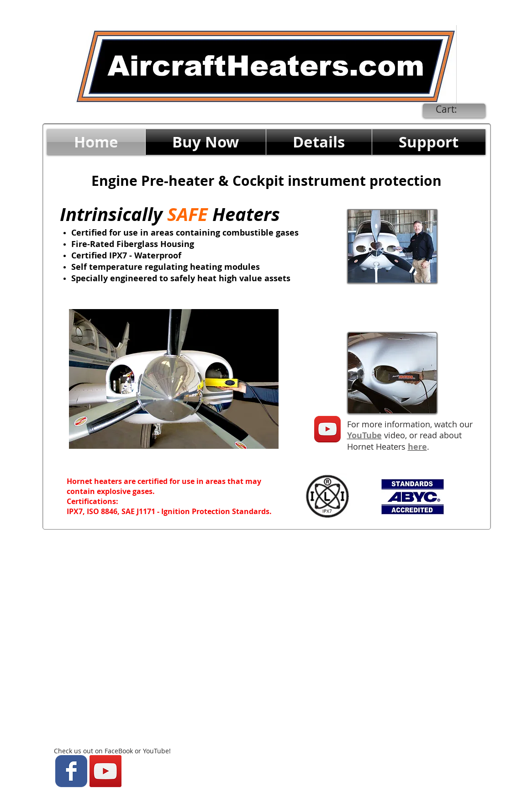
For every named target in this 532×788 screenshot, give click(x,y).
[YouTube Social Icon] (105, 771)
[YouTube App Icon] (327, 429)
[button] (206, 142)
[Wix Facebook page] (71, 771)
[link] (453, 110)
